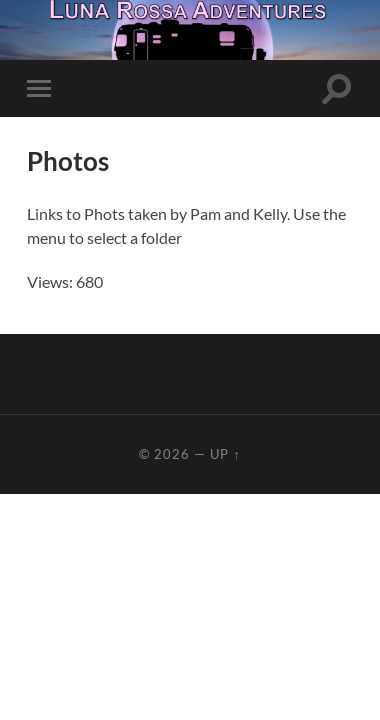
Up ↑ (225, 454)
